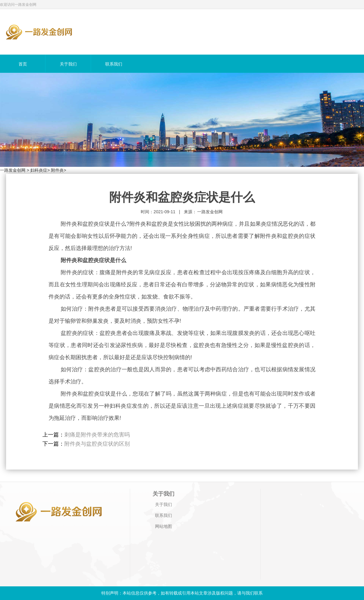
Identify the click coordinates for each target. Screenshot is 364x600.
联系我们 (114, 64)
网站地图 (163, 526)
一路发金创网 (13, 170)
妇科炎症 (39, 170)
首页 (23, 64)
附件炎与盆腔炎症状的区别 (97, 444)
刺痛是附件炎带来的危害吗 (97, 435)
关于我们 (68, 64)
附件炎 (57, 170)
